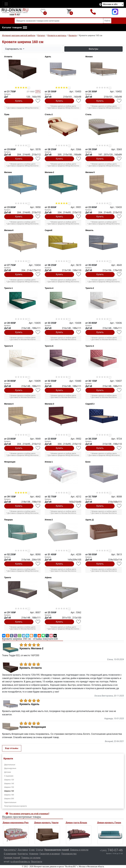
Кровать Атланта (31, 668)
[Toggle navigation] (6, 4)
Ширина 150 (9, 787)
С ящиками (9, 776)
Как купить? (10, 850)
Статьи (40, 850)
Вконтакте (37, 862)
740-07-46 (111, 850)
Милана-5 (90, 172)
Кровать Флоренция (33, 727)
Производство (69, 854)
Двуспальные (10, 765)
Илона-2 (49, 520)
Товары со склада (31, 858)
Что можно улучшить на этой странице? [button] (29, 814)
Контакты (23, 854)
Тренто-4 (49, 288)
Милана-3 (49, 404)
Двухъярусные (10, 768)
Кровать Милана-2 (31, 648)
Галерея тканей (12, 858)
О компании (10, 854)
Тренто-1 (8, 288)
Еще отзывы (12, 748)
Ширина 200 (9, 799)
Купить (19, 101)
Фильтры (93, 49)
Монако (89, 57)
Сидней (48, 230)
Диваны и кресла (79, 850)
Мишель (89, 230)
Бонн (88, 462)
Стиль (88, 114)
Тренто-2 (90, 288)
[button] (15, 28)
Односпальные (10, 802)
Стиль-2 (49, 114)
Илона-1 (49, 462)
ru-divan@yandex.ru (20, 862)
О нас (32, 850)
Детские (8, 772)
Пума (7, 114)
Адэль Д (90, 520)
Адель (48, 57)
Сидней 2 (90, 404)
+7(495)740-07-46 (93, 12)
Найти (107, 21)
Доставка (23, 850)
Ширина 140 (9, 784)
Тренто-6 (49, 346)
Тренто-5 (8, 346)
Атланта (8, 57)
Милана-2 (49, 172)
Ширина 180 (9, 795)
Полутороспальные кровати (15, 806)
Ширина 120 (9, 780)
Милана (8, 172)
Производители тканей (57, 850)
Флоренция (10, 462)
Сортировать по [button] (14, 49)
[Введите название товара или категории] (59, 21)
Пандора (8, 520)
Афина (48, 577)
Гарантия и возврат (50, 854)
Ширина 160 (9, 791)
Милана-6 (9, 230)
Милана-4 (9, 404)
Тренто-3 (90, 346)
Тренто (8, 577)
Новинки (34, 854)
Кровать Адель (29, 704)
